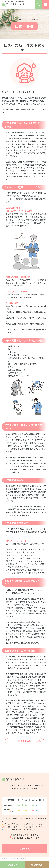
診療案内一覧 (25, 741)
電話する (12, 865)
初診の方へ (25, 849)
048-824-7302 (27, 838)
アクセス (37, 865)
